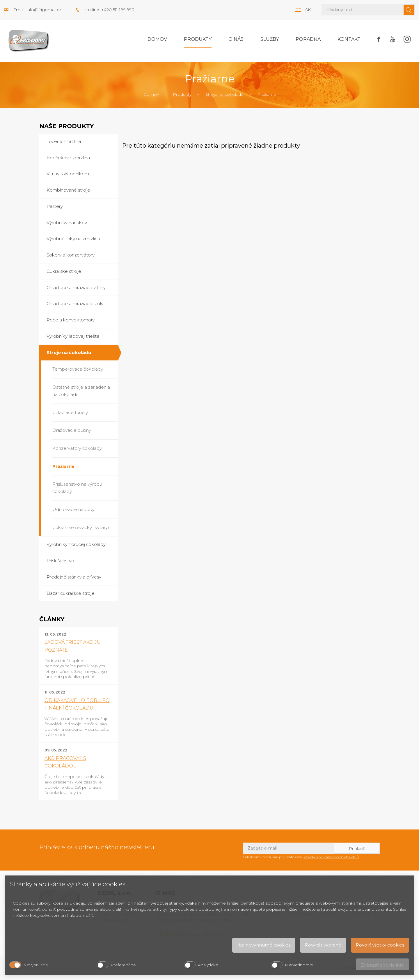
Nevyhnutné (36, 965)
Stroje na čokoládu (224, 94)
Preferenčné (123, 965)
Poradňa (308, 39)
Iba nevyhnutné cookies (264, 945)
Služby (270, 39)
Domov (157, 39)
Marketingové (299, 965)
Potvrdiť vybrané (323, 945)
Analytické (208, 965)
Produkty (198, 39)
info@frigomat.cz (44, 10)
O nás (236, 39)
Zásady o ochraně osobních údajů (331, 857)
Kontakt (349, 39)
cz (298, 10)
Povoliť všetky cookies (380, 945)
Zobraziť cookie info (382, 965)
